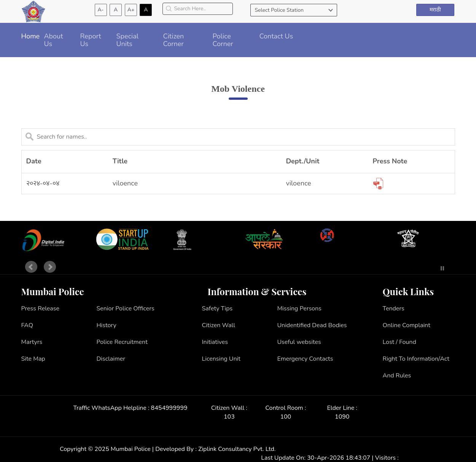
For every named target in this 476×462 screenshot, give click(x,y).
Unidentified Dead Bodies (312, 325)
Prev (31, 267)
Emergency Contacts (305, 359)
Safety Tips (217, 309)
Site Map (33, 359)
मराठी (435, 10)
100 (286, 417)
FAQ (27, 325)
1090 (342, 417)
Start (431, 268)
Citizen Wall (219, 325)
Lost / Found (400, 342)
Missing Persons (299, 309)
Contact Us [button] (276, 36)
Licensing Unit (221, 359)
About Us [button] (54, 40)
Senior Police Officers (125, 309)
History (106, 325)
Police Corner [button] (223, 40)
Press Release (41, 309)
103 (229, 417)
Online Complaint (407, 325)
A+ (131, 10)
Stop (442, 268)
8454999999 (169, 408)
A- (101, 10)
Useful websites (299, 342)
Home (31, 36)
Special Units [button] (128, 40)
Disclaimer (111, 359)
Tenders (394, 309)
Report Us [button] (91, 40)
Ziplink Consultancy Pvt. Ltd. (237, 449)
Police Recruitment (122, 342)
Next (50, 267)
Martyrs (32, 342)
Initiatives (215, 342)
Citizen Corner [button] (174, 40)
